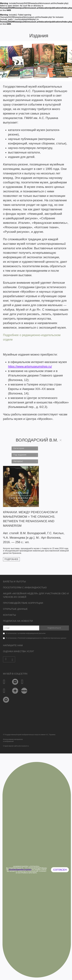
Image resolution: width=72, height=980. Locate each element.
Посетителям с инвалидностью (25, 587)
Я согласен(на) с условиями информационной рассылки (26, 633)
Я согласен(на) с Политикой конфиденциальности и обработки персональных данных (36, 638)
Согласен (60, 870)
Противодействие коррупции (23, 603)
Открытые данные (15, 609)
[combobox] (25, 448)
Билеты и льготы (14, 582)
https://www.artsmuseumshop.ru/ (30, 366)
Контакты (10, 615)
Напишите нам (13, 645)
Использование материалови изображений (13, 740)
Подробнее (11, 559)
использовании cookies (20, 870)
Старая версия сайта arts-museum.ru (16, 746)
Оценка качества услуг (19, 651)
